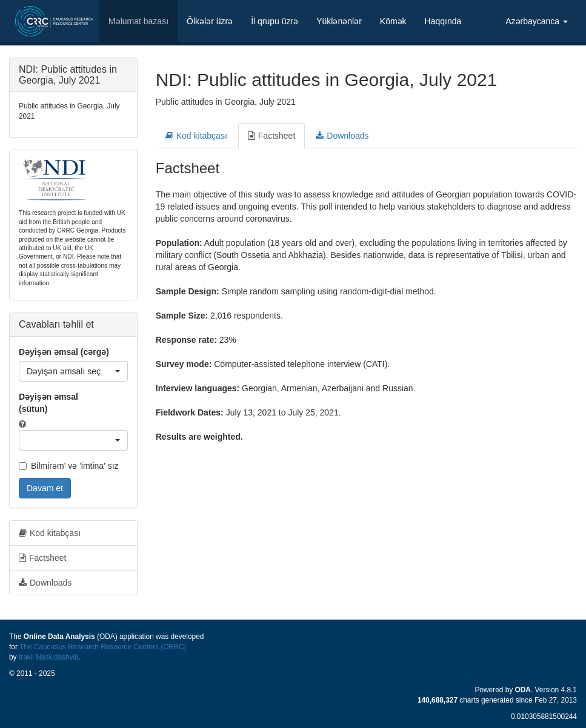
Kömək (393, 21)
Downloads (342, 136)
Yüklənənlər (339, 21)
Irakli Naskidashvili (48, 657)
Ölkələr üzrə (210, 21)
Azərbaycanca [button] (537, 21)
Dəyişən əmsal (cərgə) (64, 352)
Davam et (45, 488)
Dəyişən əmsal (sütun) (48, 403)
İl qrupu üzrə (275, 21)
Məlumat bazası (138, 21)
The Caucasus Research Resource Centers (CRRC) (103, 647)
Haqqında (443, 21)
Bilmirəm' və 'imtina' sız (69, 466)
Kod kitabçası (196, 136)
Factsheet (271, 136)
